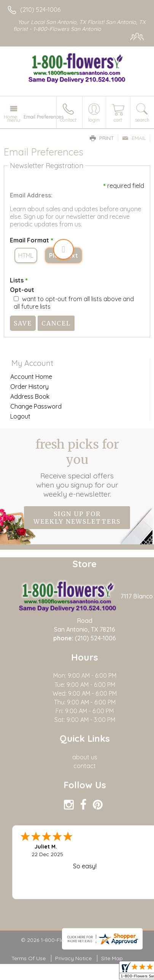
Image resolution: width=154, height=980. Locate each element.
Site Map (112, 958)
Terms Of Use (29, 958)
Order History (29, 387)
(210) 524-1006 (40, 10)
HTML (26, 255)
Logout (20, 416)
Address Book (30, 396)
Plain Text (64, 255)
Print (102, 138)
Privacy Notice (73, 958)
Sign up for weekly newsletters (77, 518)
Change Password (36, 406)
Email (134, 138)
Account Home (31, 377)
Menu (14, 120)
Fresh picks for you (77, 468)
